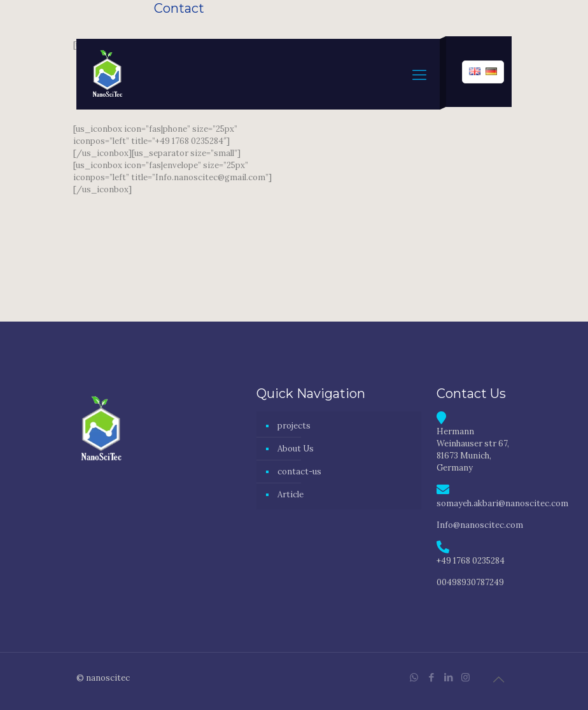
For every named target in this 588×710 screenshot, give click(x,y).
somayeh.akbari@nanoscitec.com (502, 503)
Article (290, 494)
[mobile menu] (419, 75)
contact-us (299, 472)
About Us (296, 449)
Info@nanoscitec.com (480, 525)
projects (294, 426)
